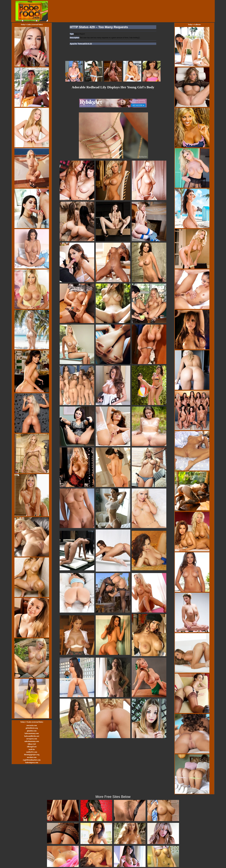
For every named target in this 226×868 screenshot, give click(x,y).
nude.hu (32, 749)
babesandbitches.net (32, 736)
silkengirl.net (32, 747)
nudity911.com (32, 752)
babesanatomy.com (32, 733)
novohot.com (32, 757)
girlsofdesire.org (32, 728)
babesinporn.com (32, 763)
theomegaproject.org (32, 755)
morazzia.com (32, 725)
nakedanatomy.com (32, 741)
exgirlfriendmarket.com (32, 760)
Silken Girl (32, 744)
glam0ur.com (32, 731)
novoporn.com (32, 739)
